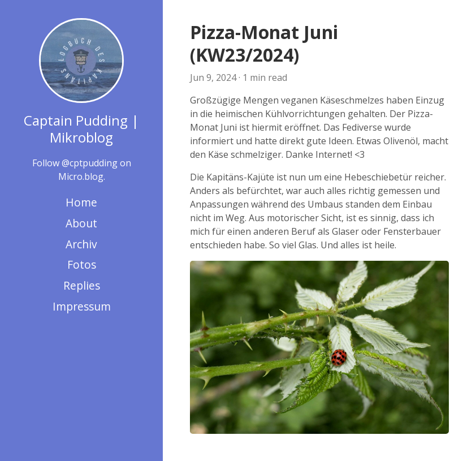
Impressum (82, 306)
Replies (82, 285)
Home (81, 202)
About (81, 223)
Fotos (82, 264)
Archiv (81, 244)
